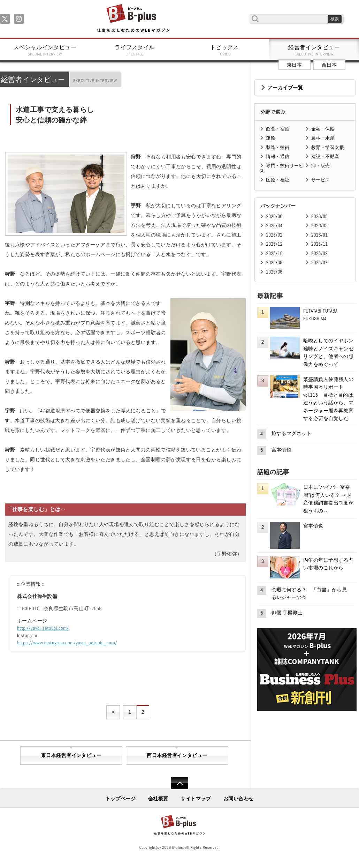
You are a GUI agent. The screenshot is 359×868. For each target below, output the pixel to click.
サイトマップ (196, 799)
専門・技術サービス (281, 168)
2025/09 (319, 253)
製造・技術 (278, 147)
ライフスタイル (135, 50)
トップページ (121, 799)
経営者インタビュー (314, 50)
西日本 (329, 65)
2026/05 (319, 216)
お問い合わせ (239, 799)
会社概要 (158, 799)
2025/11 (319, 244)
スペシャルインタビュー (45, 50)
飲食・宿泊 (278, 129)
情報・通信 (278, 156)
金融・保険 (323, 129)
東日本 (294, 65)
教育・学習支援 (328, 147)
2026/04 (274, 226)
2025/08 (274, 263)
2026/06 (274, 216)
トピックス (224, 50)
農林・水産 (323, 138)
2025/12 (274, 244)
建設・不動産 (325, 156)
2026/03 (319, 226)
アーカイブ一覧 (285, 88)
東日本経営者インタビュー (71, 755)
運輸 (271, 138)
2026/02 (274, 235)
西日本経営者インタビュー (177, 755)
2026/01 (319, 235)
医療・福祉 (278, 180)
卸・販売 (321, 166)
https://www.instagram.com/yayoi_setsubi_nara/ (67, 643)
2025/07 (319, 263)
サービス (321, 180)
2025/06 (274, 272)
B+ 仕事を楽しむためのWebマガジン (133, 19)
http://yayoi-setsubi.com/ (43, 628)
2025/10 (274, 253)
